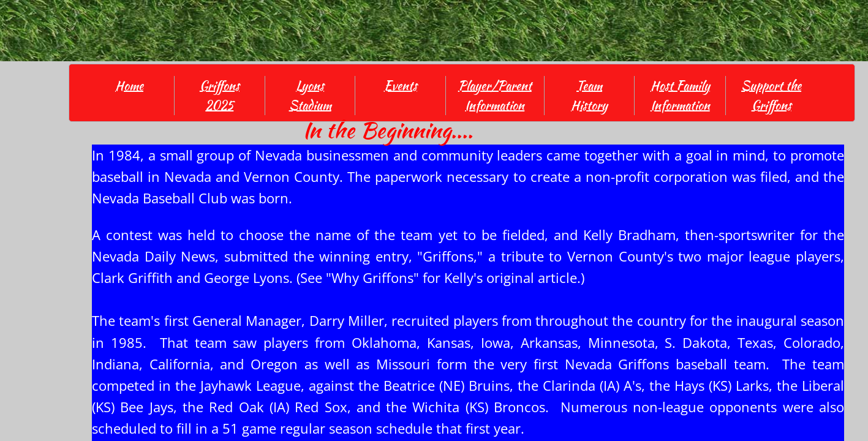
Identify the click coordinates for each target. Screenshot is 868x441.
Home (129, 85)
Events (401, 85)
